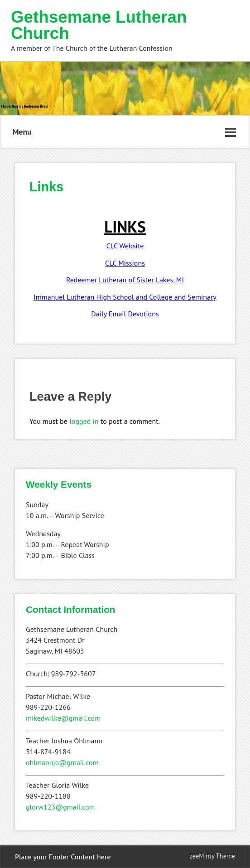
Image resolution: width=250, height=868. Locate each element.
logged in (84, 421)
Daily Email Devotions (125, 314)
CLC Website (125, 246)
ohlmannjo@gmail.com (62, 762)
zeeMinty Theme (212, 856)
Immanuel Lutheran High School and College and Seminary (125, 297)
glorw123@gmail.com (60, 807)
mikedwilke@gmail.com (63, 718)
